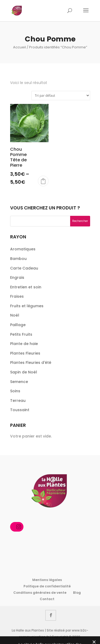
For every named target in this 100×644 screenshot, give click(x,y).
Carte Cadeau (24, 268)
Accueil (19, 47)
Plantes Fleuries (25, 353)
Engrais (17, 277)
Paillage (18, 325)
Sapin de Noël (24, 372)
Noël (15, 315)
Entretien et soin (26, 287)
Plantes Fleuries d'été (31, 363)
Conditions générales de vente (40, 593)
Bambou (18, 259)
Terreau (18, 401)
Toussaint (20, 410)
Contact (47, 599)
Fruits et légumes (27, 306)
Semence (19, 382)
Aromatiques (23, 249)
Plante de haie (24, 344)
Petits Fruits (21, 334)
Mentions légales (47, 580)
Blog (77, 593)
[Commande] (61, 96)
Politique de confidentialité (47, 586)
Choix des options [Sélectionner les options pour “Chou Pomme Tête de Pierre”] (43, 181)
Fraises (17, 296)
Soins (15, 391)
